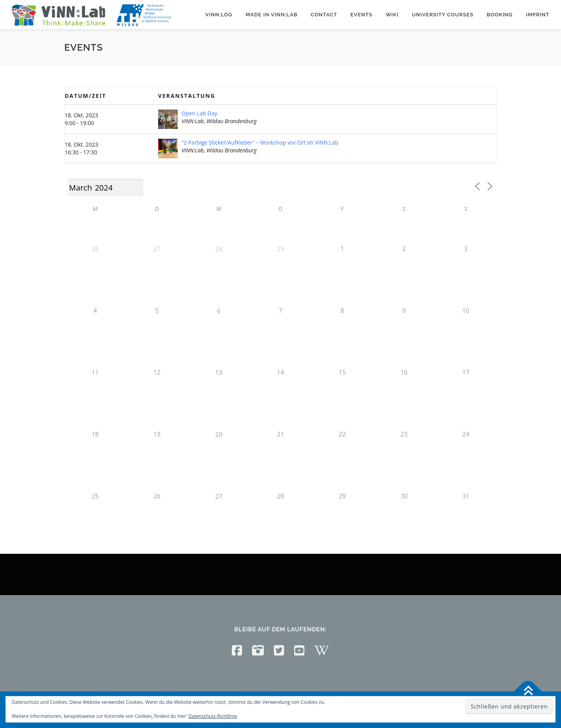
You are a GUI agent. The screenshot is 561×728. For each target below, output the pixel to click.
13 (219, 373)
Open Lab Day (199, 113)
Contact (324, 15)
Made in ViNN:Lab (271, 15)
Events (361, 15)
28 (219, 249)
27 (219, 497)
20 (219, 435)
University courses (443, 15)
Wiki (392, 15)
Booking (500, 15)
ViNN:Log (219, 15)
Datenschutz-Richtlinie (213, 716)
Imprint (538, 15)
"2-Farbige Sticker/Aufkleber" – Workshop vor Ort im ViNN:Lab (260, 142)
